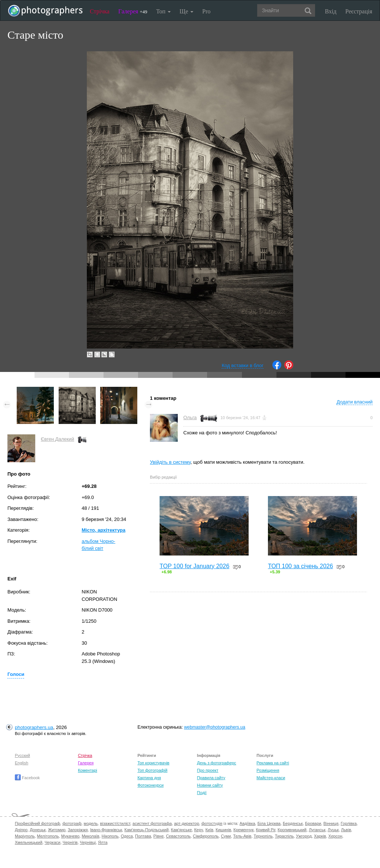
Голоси (16, 674)
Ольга (190, 417)
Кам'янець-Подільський (146, 830)
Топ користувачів (153, 763)
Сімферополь (206, 836)
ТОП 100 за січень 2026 (300, 566)
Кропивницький (292, 830)
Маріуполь (25, 836)
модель (91, 823)
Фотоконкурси (150, 785)
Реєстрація (359, 11)
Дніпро (21, 830)
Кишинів (223, 830)
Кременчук (243, 830)
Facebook (27, 778)
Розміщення (268, 770)
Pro (206, 11)
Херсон (335, 836)
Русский (22, 755)
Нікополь (110, 836)
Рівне (158, 836)
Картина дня (149, 778)
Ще (186, 11)
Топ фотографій (152, 770)
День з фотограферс (217, 763)
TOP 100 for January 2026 (194, 566)
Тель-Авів (242, 836)
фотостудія (212, 823)
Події (202, 793)
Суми (226, 836)
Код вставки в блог (243, 365)
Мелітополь (48, 836)
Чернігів (70, 842)
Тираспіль (284, 836)
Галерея (133, 11)
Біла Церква (269, 823)
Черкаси (52, 842)
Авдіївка (248, 823)
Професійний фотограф (37, 823)
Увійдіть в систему (170, 462)
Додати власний (355, 402)
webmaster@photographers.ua (215, 727)
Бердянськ (293, 823)
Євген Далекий (58, 439)
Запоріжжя (78, 830)
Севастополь (178, 836)
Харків (320, 836)
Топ (163, 11)
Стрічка (100, 11)
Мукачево (70, 836)
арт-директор (187, 823)
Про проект (208, 770)
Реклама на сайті (273, 763)
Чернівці (88, 842)
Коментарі (88, 770)
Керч (199, 830)
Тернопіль (263, 836)
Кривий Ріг (266, 830)
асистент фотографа (152, 823)
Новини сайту (210, 785)
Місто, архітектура (104, 530)
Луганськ (317, 830)
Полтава (143, 836)
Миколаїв (91, 836)
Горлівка (349, 823)
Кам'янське (182, 830)
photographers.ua (34, 727)
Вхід (331, 11)
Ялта (103, 842)
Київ (209, 830)
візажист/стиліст (115, 823)
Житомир (57, 830)
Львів (346, 830)
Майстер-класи (271, 778)
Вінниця (331, 823)
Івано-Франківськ (106, 830)
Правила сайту (211, 778)
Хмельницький (29, 842)
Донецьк (38, 830)
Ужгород (304, 836)
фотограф (72, 823)
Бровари (313, 823)
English (22, 763)
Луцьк (333, 830)
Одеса (127, 836)
